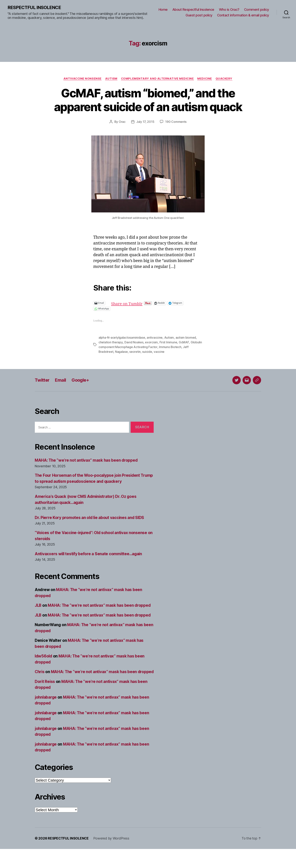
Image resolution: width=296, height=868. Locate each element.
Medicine (205, 79)
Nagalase (122, 365)
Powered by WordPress (112, 857)
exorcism (151, 356)
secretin (135, 365)
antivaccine (155, 351)
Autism (111, 79)
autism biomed (186, 351)
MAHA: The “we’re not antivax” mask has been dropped (87, 473)
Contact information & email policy (243, 15)
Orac (122, 136)
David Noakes (134, 356)
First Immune (168, 356)
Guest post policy (199, 15)
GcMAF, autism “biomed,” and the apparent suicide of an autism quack (148, 107)
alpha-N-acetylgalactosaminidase (122, 351)
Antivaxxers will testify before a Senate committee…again (89, 567)
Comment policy (257, 10)
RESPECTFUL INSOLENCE (34, 8)
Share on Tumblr (139, 317)
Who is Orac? (229, 10)
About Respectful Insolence (193, 10)
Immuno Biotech (170, 360)
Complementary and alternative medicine (157, 79)
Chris (40, 685)
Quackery (225, 79)
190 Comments (176, 136)
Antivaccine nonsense (82, 79)
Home (163, 10)
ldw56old (44, 669)
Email (61, 393)
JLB (38, 619)
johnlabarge (46, 716)
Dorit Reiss (45, 701)
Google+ (82, 393)
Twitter (42, 393)
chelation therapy (111, 356)
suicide (147, 365)
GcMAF (184, 356)
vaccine (159, 365)
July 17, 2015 (145, 136)
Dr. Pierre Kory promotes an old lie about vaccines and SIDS (90, 531)
